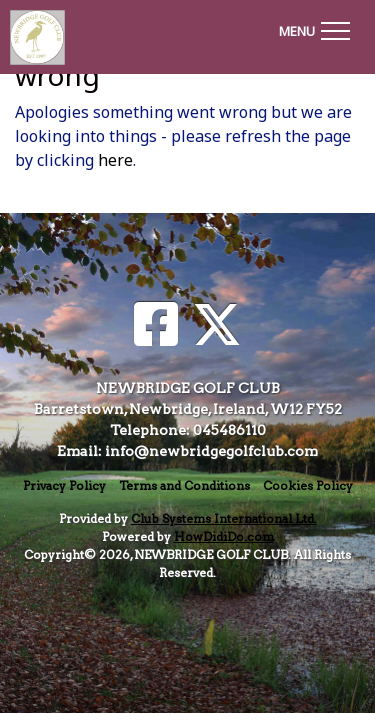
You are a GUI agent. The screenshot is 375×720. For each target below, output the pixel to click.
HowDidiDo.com (224, 536)
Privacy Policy (64, 485)
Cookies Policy (308, 485)
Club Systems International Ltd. (224, 518)
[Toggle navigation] (314, 28)
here (115, 160)
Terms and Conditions (184, 485)
